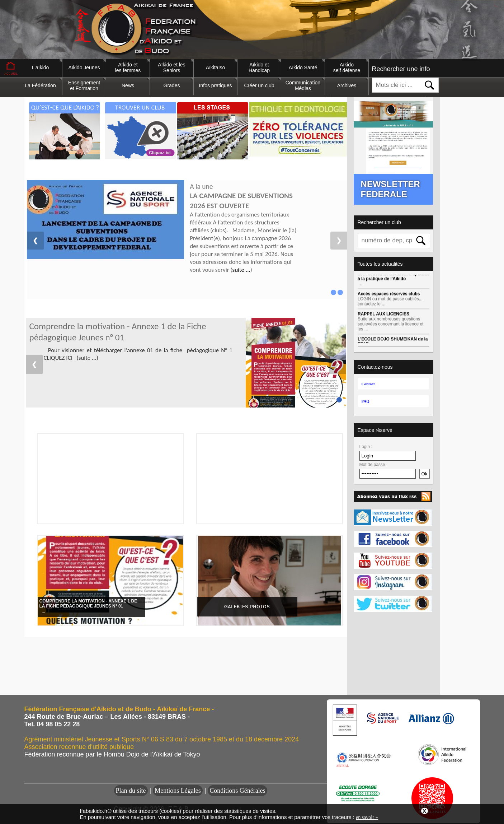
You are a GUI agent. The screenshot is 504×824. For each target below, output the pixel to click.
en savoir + (367, 817)
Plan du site (131, 791)
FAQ (366, 401)
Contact (368, 384)
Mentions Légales (178, 791)
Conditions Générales (237, 791)
